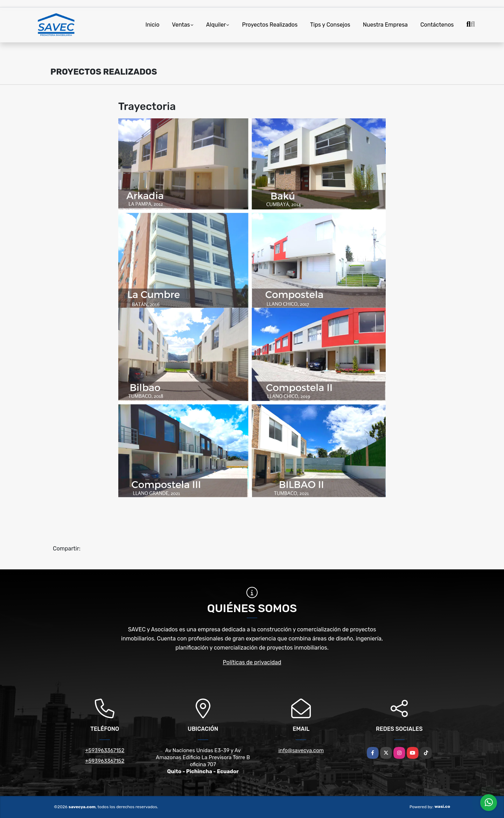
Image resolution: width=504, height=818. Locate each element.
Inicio (153, 25)
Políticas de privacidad (252, 662)
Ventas (181, 25)
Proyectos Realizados (270, 25)
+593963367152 (105, 750)
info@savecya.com (301, 750)
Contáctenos (437, 25)
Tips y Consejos (330, 25)
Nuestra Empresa (385, 25)
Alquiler (216, 25)
